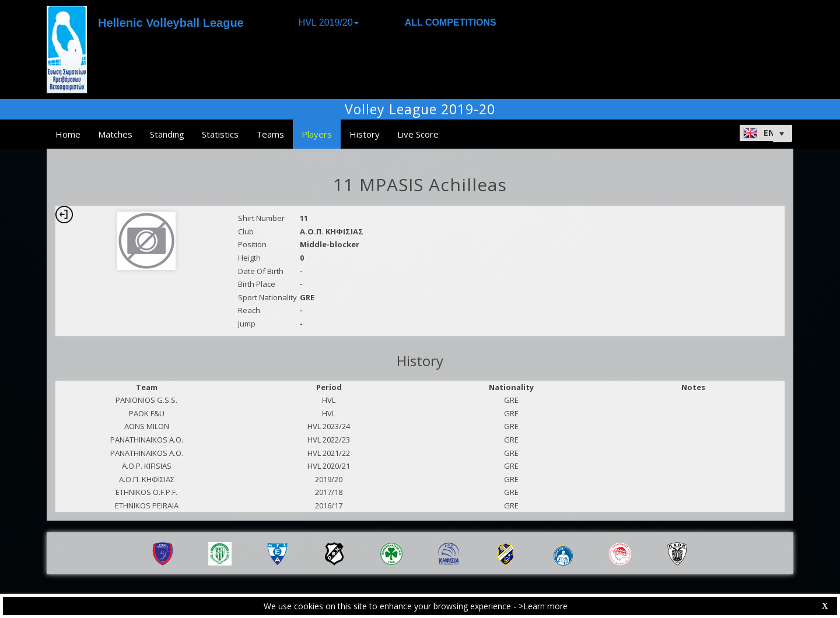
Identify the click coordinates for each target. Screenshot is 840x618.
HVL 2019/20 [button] (329, 22)
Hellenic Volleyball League (171, 23)
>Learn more (543, 606)
